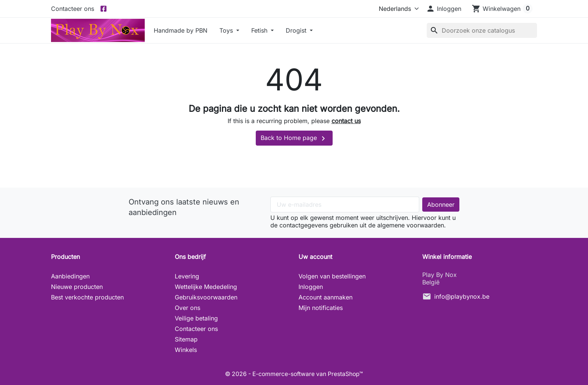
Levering (187, 276)
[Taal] (397, 9)
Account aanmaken (325, 297)
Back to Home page (294, 138)
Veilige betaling (196, 318)
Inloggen (311, 287)
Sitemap (186, 339)
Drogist (297, 30)
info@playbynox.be (462, 296)
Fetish (260, 30)
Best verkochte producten (87, 297)
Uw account (315, 257)
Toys (227, 30)
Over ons (187, 308)
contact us (346, 121)
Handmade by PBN (181, 30)
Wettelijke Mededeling (206, 287)
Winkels (186, 350)
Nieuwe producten (77, 287)
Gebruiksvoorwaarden (206, 297)
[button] (444, 9)
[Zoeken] (482, 30)
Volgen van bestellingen (332, 276)
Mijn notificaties (321, 308)
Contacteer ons (73, 9)
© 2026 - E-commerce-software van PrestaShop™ (294, 374)
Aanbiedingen (70, 276)
